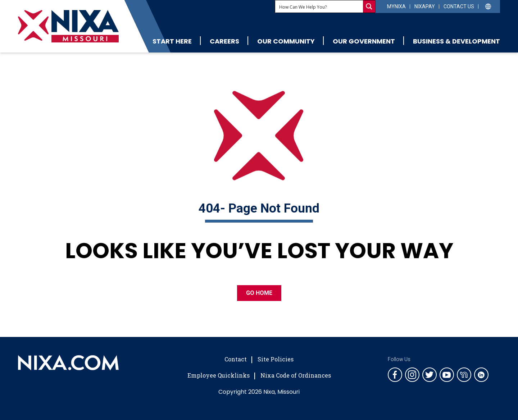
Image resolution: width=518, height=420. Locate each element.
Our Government (364, 41)
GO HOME (259, 293)
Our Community (286, 41)
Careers (224, 41)
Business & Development (456, 41)
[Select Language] (488, 6)
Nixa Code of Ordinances (296, 375)
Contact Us (459, 6)
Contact (236, 359)
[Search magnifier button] (369, 6)
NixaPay (425, 6)
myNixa (396, 6)
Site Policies (276, 359)
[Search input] (319, 6)
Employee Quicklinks (219, 375)
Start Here (172, 41)
